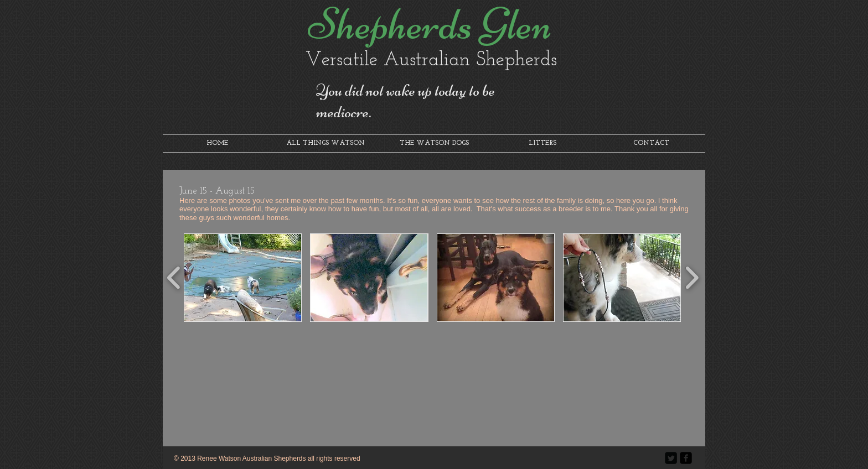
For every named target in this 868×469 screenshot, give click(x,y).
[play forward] (692, 278)
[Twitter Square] (671, 458)
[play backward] (174, 278)
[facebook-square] (686, 458)
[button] (243, 278)
